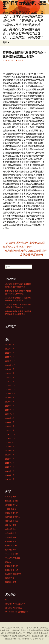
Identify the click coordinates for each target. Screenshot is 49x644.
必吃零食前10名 (12, 546)
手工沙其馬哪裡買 (13, 558)
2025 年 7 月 (10, 373)
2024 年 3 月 (10, 422)
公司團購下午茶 (12, 505)
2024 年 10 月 (10, 394)
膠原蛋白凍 (10, 578)
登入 (7, 600)
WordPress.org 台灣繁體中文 (17, 612)
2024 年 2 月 (10, 426)
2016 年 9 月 (10, 479)
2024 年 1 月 (10, 430)
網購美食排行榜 (12, 566)
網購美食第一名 (12, 570)
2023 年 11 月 (10, 438)
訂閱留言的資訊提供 (13, 608)
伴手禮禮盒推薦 (43, 630)
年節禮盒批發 (11, 533)
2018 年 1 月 (10, 471)
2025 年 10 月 (10, 365)
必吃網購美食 (11, 541)
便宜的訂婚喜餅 (12, 501)
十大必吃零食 (11, 509)
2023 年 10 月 (10, 443)
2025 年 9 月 (10, 369)
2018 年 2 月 (10, 467)
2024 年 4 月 (10, 418)
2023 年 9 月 (10, 447)
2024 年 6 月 (10, 410)
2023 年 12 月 (10, 434)
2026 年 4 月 (10, 345)
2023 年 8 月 (10, 451)
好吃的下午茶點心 (13, 517)
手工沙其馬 (28, 628)
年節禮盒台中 (11, 529)
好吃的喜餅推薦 (12, 521)
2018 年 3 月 (10, 463)
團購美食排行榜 (12, 513)
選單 (5, 43)
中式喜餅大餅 (11, 497)
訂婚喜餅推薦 (11, 582)
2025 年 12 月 (10, 361)
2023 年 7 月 (10, 455)
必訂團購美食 (11, 550)
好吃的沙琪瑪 (11, 525)
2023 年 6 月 (10, 459)
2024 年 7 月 (10, 406)
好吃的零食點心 (29, 630)
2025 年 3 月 (10, 377)
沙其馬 (21, 60)
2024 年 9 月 (10, 398)
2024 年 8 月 (10, 402)
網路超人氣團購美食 (13, 574)
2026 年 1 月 (10, 357)
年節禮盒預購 (11, 537)
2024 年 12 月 (10, 386)
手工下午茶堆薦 (12, 554)
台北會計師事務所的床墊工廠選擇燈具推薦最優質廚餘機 (25, 253)
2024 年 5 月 (10, 414)
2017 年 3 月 (10, 475)
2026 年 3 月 (10, 349)
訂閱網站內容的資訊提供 (15, 604)
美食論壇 (13, 636)
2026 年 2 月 (10, 353)
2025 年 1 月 (10, 381)
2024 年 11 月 (10, 390)
